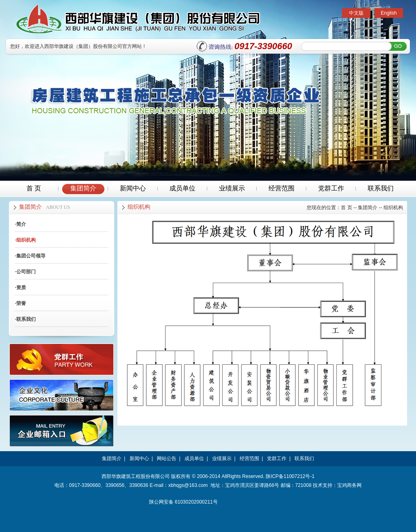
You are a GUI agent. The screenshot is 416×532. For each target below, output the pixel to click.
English (389, 13)
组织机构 (25, 240)
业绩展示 (232, 188)
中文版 (356, 13)
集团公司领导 (30, 256)
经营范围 (282, 188)
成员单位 (182, 188)
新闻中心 (133, 188)
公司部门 (25, 272)
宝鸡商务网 (349, 485)
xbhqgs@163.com (188, 485)
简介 (21, 224)
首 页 (34, 188)
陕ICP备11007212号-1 (290, 476)
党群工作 (331, 188)
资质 (21, 288)
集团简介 (83, 188)
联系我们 (381, 188)
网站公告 (167, 458)
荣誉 (21, 303)
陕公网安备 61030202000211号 (183, 502)
